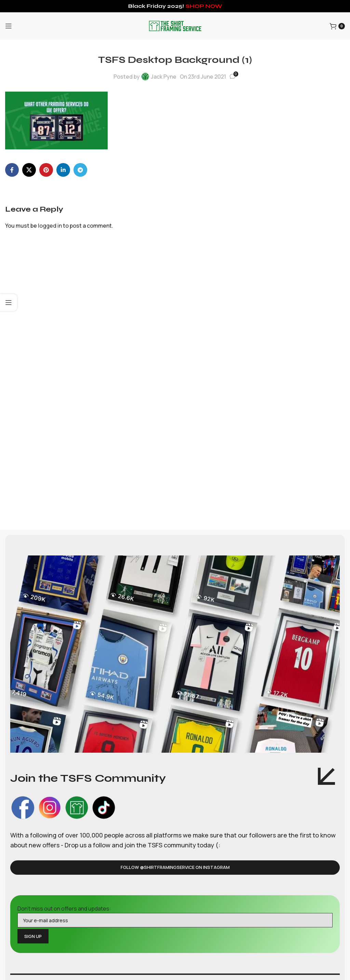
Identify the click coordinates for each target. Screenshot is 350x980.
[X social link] (29, 170)
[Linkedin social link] (63, 170)
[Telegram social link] (80, 170)
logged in (50, 226)
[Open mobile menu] (9, 26)
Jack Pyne (164, 77)
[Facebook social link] (12, 170)
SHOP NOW (204, 6)
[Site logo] (175, 25)
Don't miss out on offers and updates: (175, 916)
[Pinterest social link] (46, 170)
